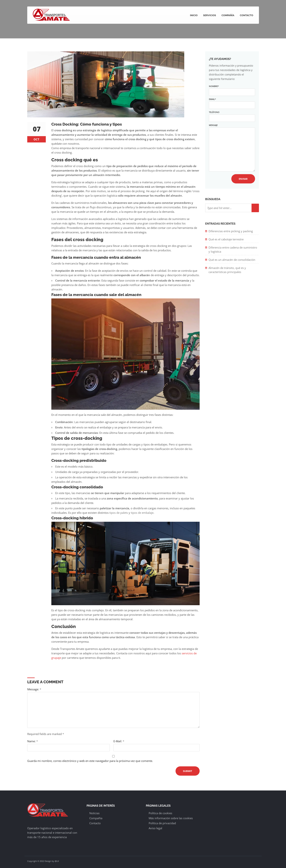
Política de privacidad (162, 823)
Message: (34, 689)
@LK (57, 861)
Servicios (210, 15)
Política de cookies (160, 813)
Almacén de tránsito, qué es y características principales (227, 270)
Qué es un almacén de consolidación (232, 260)
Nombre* (232, 89)
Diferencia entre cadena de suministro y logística (233, 249)
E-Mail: (119, 741)
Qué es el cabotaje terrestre (226, 239)
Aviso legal (155, 828)
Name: (33, 741)
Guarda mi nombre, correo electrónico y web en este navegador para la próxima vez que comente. (90, 761)
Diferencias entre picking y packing (231, 231)
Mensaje (232, 148)
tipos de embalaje (142, 513)
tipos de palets (119, 513)
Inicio (194, 15)
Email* (232, 102)
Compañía (228, 15)
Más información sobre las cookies (171, 818)
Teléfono (232, 115)
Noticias (94, 813)
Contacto (247, 15)
